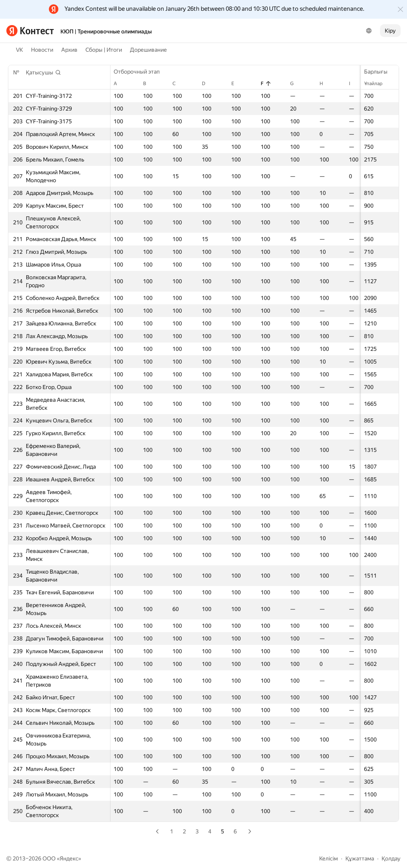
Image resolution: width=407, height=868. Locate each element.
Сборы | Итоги (104, 50)
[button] (44, 72)
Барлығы (380, 72)
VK (19, 50)
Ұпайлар (377, 84)
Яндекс (69, 858)
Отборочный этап (141, 72)
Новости (42, 50)
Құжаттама (360, 858)
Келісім (329, 858)
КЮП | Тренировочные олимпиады (106, 31)
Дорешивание (148, 50)
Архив (69, 50)
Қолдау (391, 858)
